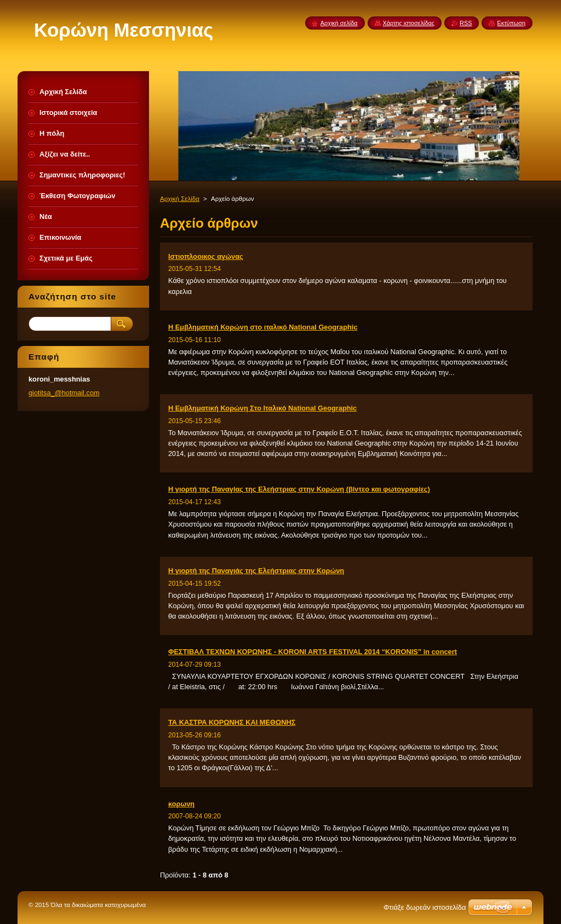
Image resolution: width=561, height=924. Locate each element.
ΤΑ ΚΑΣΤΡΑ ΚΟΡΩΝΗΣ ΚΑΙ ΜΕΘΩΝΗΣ (232, 722)
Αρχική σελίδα (339, 23)
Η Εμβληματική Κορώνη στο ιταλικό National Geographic (263, 327)
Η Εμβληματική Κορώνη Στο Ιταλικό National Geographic (262, 408)
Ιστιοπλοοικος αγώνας (206, 256)
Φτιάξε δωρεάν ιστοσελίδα (425, 907)
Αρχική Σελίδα (180, 199)
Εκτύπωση (511, 23)
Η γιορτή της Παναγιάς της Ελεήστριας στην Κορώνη (256, 571)
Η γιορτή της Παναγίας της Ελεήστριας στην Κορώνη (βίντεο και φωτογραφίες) (299, 489)
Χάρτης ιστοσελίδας (409, 23)
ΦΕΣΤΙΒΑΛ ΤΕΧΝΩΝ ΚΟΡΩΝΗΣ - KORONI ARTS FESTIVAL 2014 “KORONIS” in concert (313, 652)
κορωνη (181, 804)
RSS (466, 23)
